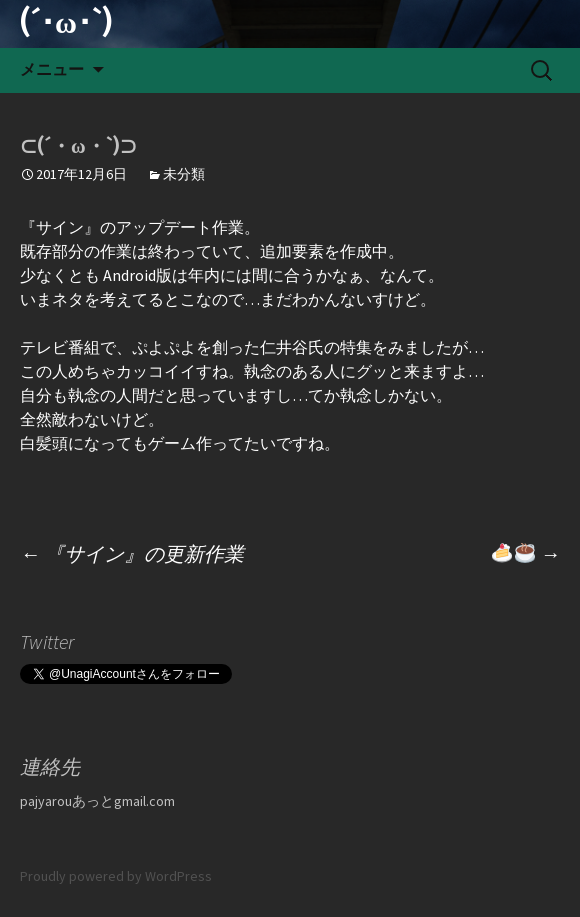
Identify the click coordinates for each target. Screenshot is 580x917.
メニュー (52, 69)
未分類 (184, 174)
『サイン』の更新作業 (132, 553)
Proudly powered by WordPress (116, 876)
